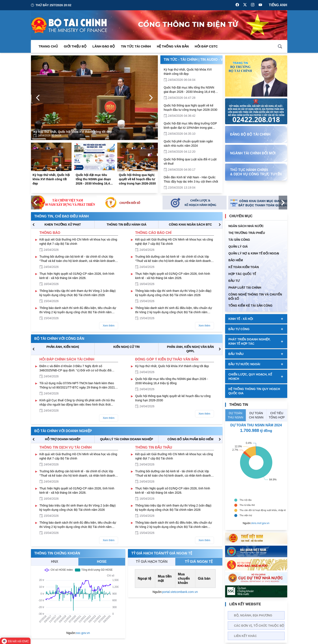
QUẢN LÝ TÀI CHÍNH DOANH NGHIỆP (126, 439)
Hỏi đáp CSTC (206, 46)
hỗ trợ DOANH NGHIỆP (63, 439)
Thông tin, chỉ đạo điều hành (62, 216)
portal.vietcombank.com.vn (180, 592)
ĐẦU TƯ (234, 281)
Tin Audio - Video (216, 60)
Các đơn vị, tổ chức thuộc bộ (259, 626)
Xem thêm (109, 326)
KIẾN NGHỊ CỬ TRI (127, 347)
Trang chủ (48, 46)
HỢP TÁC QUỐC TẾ (242, 274)
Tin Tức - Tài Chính (181, 60)
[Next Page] (151, 98)
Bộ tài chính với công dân (59, 339)
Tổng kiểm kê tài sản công (251, 306)
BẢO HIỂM (236, 260)
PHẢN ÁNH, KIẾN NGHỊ (63, 347)
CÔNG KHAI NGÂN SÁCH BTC (190, 225)
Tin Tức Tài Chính (136, 46)
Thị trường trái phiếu (247, 233)
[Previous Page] (38, 98)
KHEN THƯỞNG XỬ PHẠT (63, 225)
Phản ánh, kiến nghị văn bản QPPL (190, 349)
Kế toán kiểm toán (244, 267)
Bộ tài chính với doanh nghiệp (63, 431)
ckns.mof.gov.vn (260, 523)
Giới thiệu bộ (75, 46)
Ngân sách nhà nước (246, 226)
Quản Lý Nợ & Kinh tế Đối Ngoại (254, 253)
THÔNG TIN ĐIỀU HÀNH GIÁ (126, 225)
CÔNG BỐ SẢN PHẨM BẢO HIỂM (190, 439)
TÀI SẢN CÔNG (239, 240)
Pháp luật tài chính (245, 288)
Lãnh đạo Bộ (104, 46)
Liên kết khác (245, 636)
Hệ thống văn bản (173, 46)
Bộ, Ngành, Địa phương (253, 615)
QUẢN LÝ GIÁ (238, 247)
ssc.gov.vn (83, 633)
